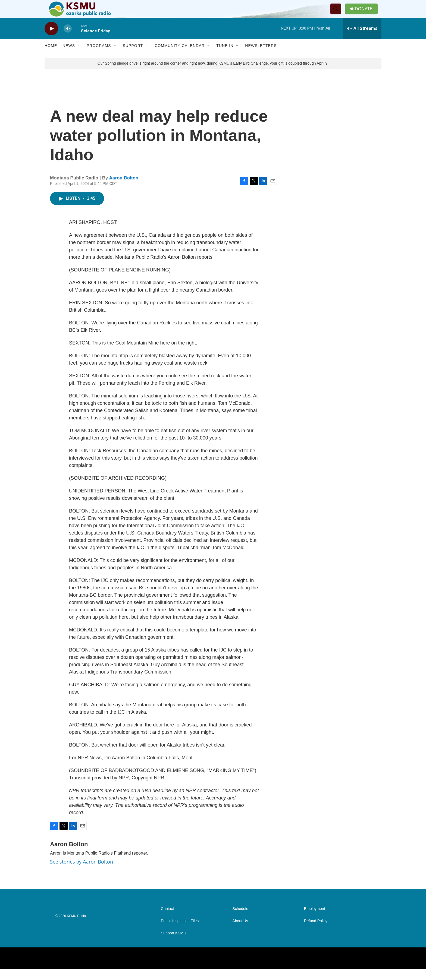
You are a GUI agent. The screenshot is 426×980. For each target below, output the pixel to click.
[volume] (68, 39)
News (69, 56)
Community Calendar (180, 56)
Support (133, 56)
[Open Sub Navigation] (79, 56)
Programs (99, 56)
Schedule (240, 920)
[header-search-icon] (338, 14)
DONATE (366, 14)
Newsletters (261, 56)
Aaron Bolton (124, 189)
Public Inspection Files (180, 932)
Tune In (225, 56)
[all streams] (362, 39)
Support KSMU (173, 944)
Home (51, 56)
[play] (51, 39)
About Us (240, 932)
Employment (315, 920)
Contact (167, 920)
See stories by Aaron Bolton (82, 872)
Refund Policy (316, 932)
